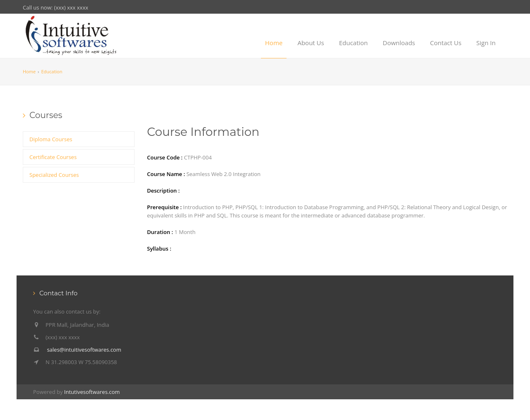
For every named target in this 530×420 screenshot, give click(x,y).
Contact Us (446, 43)
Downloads (399, 43)
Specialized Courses (54, 175)
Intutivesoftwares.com (92, 392)
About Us (311, 43)
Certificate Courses (53, 157)
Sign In (486, 43)
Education (354, 43)
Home (274, 43)
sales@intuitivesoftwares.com (84, 350)
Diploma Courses (51, 139)
